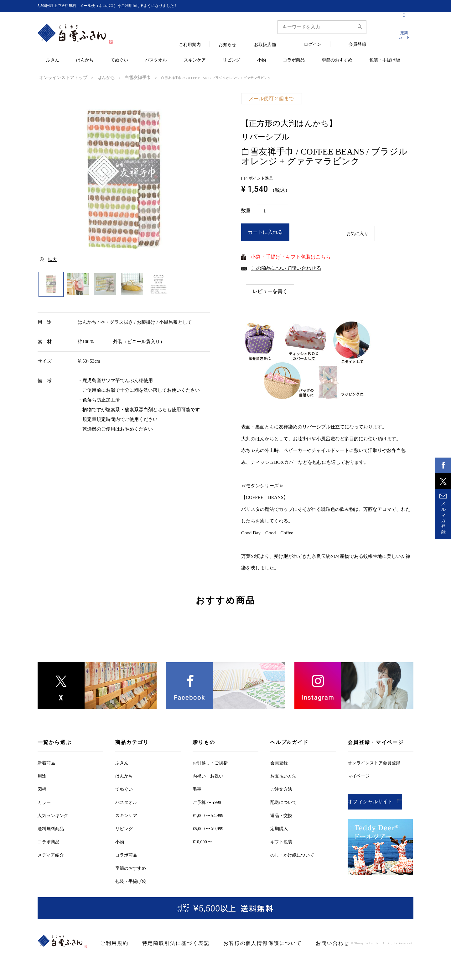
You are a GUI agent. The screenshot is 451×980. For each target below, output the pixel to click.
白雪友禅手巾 (121, 77)
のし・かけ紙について (292, 855)
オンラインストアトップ (58, 77)
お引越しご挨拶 (210, 763)
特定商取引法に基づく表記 (166, 943)
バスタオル (156, 60)
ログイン (313, 45)
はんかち (85, 60)
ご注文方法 (281, 789)
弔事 (197, 789)
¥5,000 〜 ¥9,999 (208, 828)
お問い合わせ (301, 943)
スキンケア (195, 60)
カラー (44, 802)
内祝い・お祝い (208, 776)
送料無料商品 (51, 828)
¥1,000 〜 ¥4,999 (208, 815)
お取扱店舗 (265, 45)
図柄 (42, 789)
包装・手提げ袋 (385, 60)
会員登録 (357, 45)
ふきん (53, 60)
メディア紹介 (51, 855)
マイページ (359, 776)
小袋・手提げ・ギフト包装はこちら (291, 256)
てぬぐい (119, 60)
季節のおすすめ (337, 60)
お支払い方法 (283, 776)
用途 (42, 776)
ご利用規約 (112, 943)
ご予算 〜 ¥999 (207, 802)
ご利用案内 (190, 45)
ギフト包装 (281, 842)
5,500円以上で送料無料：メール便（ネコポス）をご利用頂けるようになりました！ (119, 6)
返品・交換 (281, 815)
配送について (283, 802)
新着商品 (46, 763)
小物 (262, 60)
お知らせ (227, 45)
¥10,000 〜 (202, 842)
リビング (231, 60)
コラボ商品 (294, 60)
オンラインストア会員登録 (374, 763)
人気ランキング (53, 815)
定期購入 (279, 828)
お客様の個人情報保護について (240, 943)
